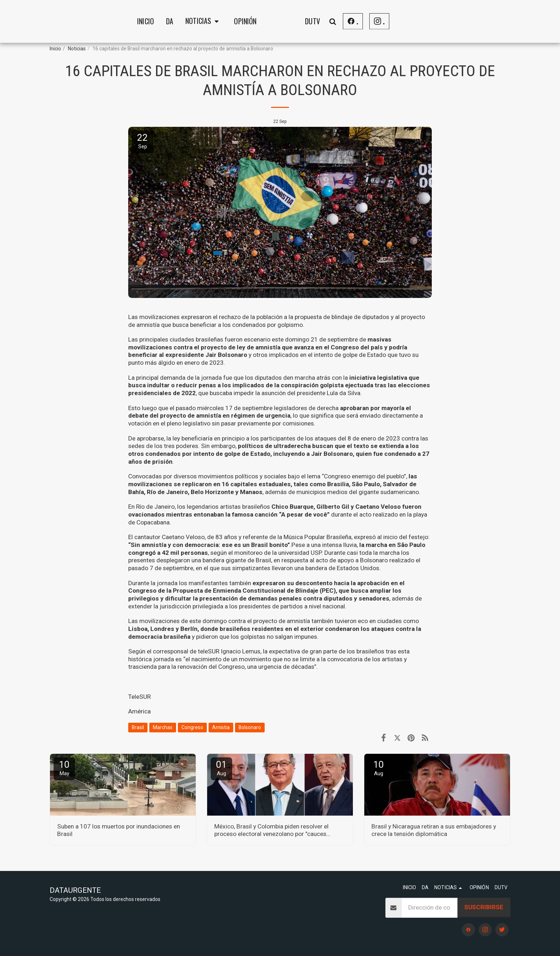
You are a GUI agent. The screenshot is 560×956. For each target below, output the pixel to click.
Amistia (221, 727)
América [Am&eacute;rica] (139, 711)
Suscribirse (484, 907)
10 (64, 768)
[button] (147, 21)
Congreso (192, 727)
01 (221, 768)
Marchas (163, 727)
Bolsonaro (250, 727)
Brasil (138, 727)
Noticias (77, 49)
